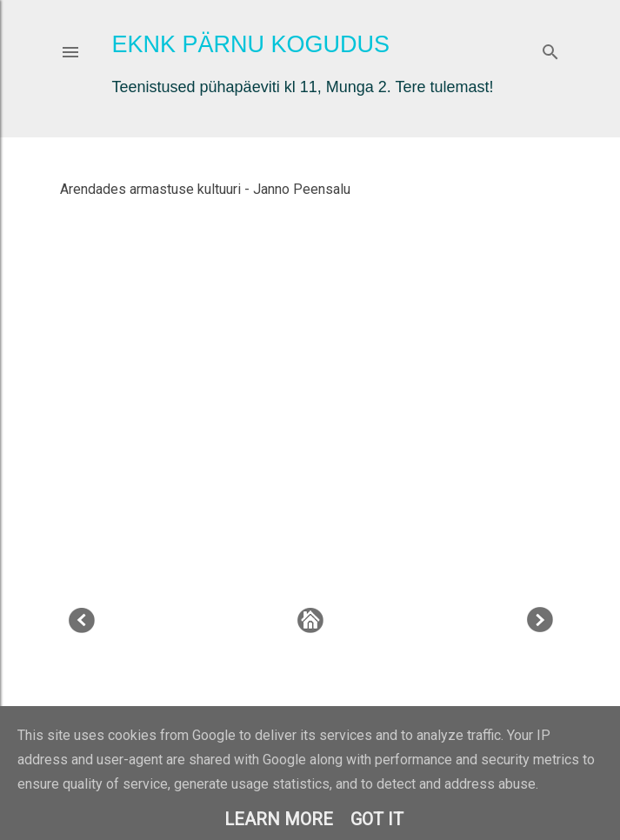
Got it (377, 819)
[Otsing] (550, 48)
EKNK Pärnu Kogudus (251, 44)
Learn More (279, 819)
